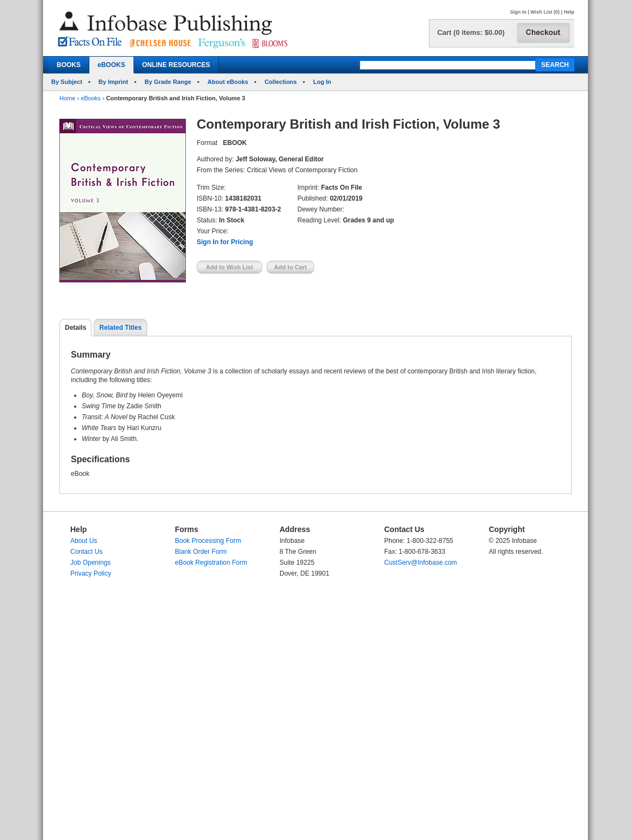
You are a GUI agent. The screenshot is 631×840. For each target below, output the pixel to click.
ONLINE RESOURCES (176, 65)
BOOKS (69, 65)
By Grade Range (168, 82)
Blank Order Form (201, 552)
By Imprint (113, 82)
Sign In (518, 12)
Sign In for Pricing (225, 242)
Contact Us (86, 552)
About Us (84, 541)
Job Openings (90, 563)
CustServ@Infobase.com (421, 563)
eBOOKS (111, 65)
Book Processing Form (208, 541)
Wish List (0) (545, 12)
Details (75, 328)
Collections (280, 82)
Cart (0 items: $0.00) (471, 32)
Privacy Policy (91, 573)
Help (569, 12)
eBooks (91, 98)
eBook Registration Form (211, 563)
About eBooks (228, 82)
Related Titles (120, 328)
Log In (322, 82)
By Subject (67, 82)
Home (67, 98)
